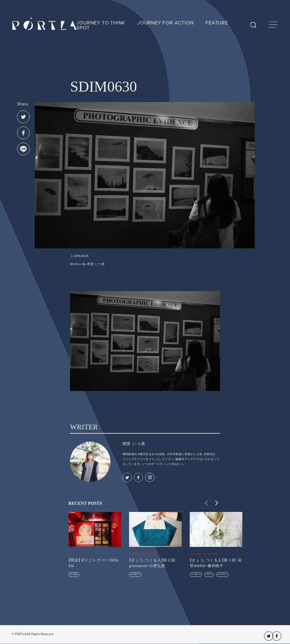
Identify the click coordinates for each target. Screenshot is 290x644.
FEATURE (217, 23)
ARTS (210, 574)
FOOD (74, 574)
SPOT (83, 28)
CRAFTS (136, 574)
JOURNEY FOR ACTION (165, 23)
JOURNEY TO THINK (101, 23)
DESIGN (223, 574)
